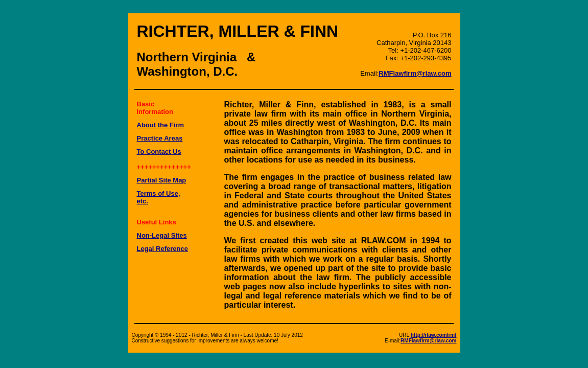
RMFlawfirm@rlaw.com (415, 73)
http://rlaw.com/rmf (434, 335)
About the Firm (160, 125)
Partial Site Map (162, 180)
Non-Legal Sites (162, 235)
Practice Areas (160, 138)
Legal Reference (162, 249)
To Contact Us (159, 152)
